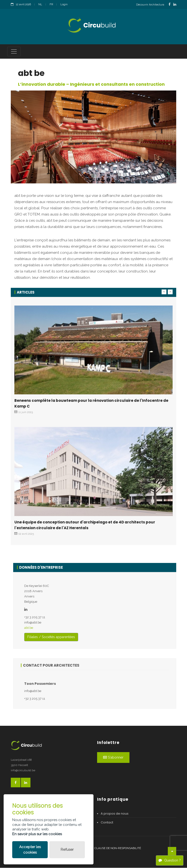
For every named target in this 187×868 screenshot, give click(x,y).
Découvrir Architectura (150, 5)
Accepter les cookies (30, 850)
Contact (107, 823)
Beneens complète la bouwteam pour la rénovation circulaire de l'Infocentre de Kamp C (91, 404)
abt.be (29, 628)
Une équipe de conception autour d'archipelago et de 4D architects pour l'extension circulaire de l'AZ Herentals (85, 525)
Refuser (67, 850)
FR (51, 4)
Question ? (170, 860)
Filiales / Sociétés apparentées (51, 637)
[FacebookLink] (169, 4)
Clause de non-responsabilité (118, 848)
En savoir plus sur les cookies (37, 834)
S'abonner (113, 758)
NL (40, 4)
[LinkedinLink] (175, 4)
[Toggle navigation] (14, 52)
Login (64, 4)
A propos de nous (115, 814)
